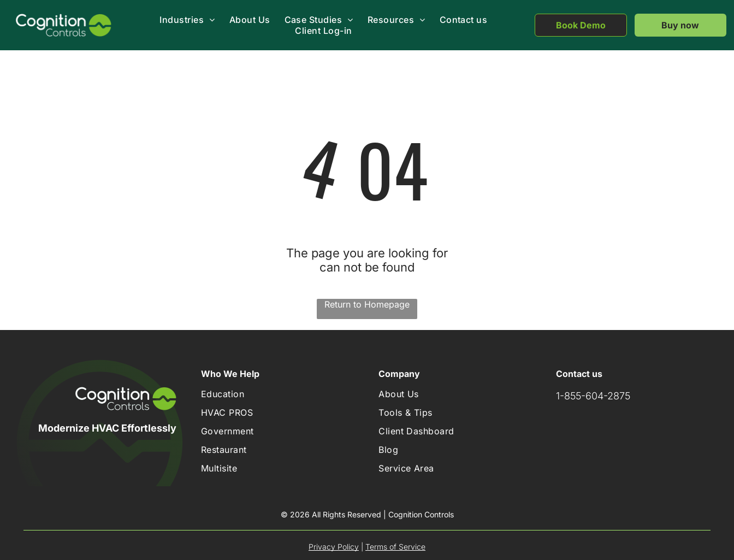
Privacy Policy (334, 547)
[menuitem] (187, 20)
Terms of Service (395, 547)
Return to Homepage (367, 304)
